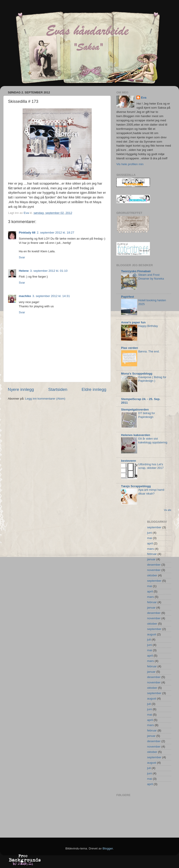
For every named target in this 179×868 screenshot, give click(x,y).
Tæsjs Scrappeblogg (136, 486)
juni (150, 533)
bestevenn (129, 461)
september (154, 527)
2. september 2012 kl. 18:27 (55, 233)
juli (149, 639)
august (152, 634)
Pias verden (130, 348)
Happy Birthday (148, 326)
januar (151, 559)
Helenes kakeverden (136, 435)
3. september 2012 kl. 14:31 (51, 296)
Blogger (108, 848)
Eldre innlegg (94, 389)
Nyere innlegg (21, 389)
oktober (152, 575)
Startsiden (58, 389)
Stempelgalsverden (135, 410)
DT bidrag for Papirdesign (147, 415)
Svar (22, 257)
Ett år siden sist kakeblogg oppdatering (153, 440)
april (150, 543)
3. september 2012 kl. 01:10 (49, 271)
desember (154, 565)
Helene (24, 271)
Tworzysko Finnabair (136, 271)
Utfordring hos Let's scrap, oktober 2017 (151, 466)
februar (152, 554)
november (154, 570)
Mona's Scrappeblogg (137, 374)
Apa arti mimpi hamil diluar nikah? (151, 492)
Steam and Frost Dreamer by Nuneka (151, 277)
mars (151, 549)
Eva (144, 98)
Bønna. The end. (149, 351)
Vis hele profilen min (130, 164)
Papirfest (128, 297)
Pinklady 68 (27, 233)
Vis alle (168, 510)
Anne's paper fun (133, 322)
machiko (25, 296)
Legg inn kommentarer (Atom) (45, 399)
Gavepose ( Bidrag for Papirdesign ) (152, 379)
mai (150, 538)
